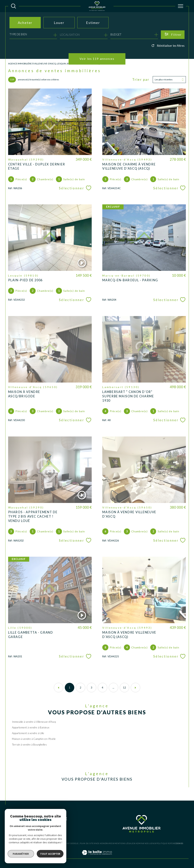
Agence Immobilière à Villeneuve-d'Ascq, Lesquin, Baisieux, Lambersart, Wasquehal (57, 64)
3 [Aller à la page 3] (92, 688)
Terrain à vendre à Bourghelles (29, 744)
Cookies (179, 843)
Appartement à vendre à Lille (28, 733)
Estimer (93, 23)
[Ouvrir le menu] (181, 6)
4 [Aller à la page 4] (102, 688)
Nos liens (150, 843)
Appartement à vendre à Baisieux (31, 727)
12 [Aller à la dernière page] (124, 688)
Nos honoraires (104, 843)
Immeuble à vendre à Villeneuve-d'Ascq (34, 722)
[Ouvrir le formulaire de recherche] (173, 35)
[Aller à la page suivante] (135, 688)
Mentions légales (124, 843)
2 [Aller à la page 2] (81, 688)
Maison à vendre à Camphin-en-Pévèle (34, 739)
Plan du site (87, 843)
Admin (139, 843)
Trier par (141, 79)
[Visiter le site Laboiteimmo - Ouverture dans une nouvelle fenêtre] (97, 857)
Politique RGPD (165, 843)
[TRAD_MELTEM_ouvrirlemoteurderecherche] (13, 6)
